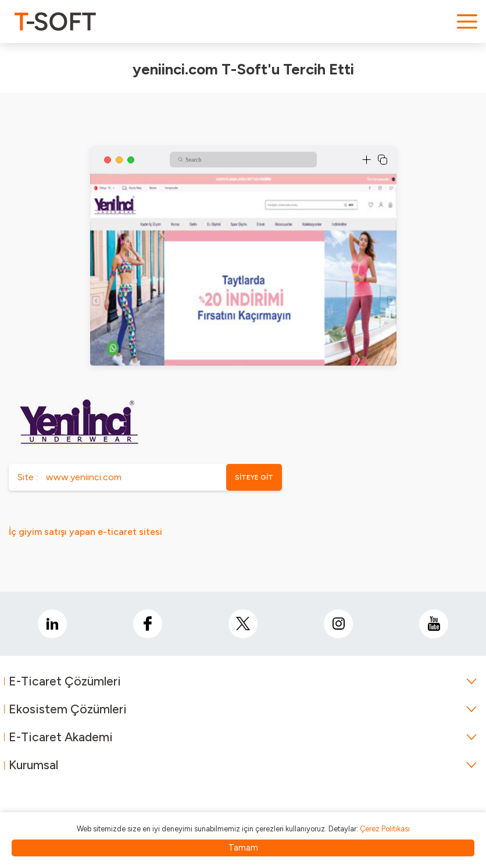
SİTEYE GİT (254, 477)
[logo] (55, 22)
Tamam (243, 848)
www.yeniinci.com (84, 477)
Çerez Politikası (385, 829)
